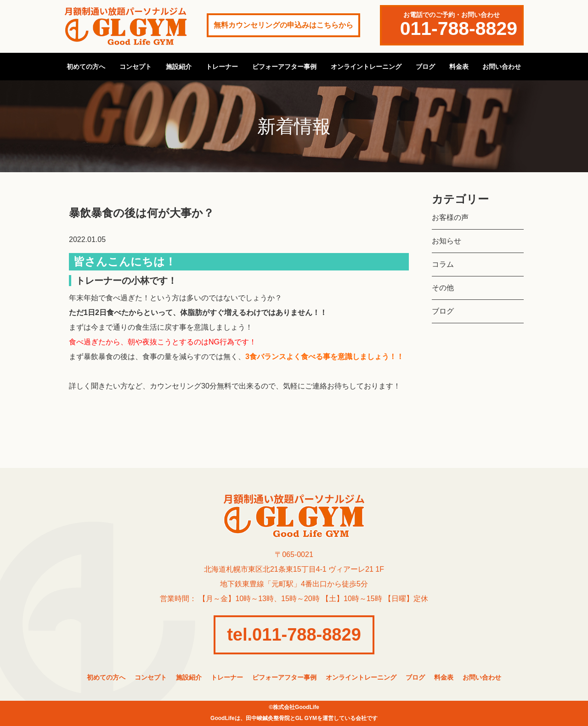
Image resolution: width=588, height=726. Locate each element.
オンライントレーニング (366, 67)
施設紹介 (179, 67)
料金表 (459, 67)
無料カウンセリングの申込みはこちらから (283, 25)
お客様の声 (450, 217)
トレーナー (222, 67)
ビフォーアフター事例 (284, 67)
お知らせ (447, 241)
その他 (443, 288)
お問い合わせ (502, 67)
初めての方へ (86, 67)
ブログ (425, 67)
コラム (443, 264)
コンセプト (136, 67)
